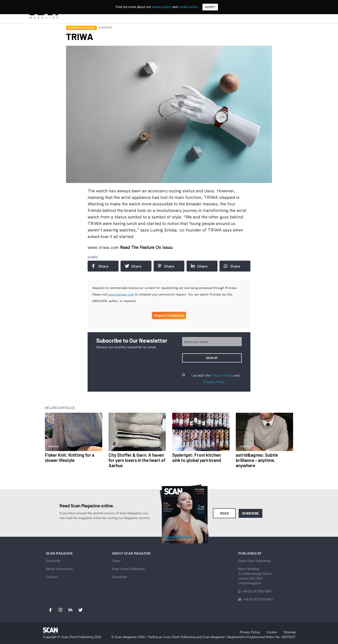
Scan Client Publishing (128, 569)
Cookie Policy (214, 382)
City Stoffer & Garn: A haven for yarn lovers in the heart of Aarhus (137, 460)
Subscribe (251, 513)
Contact (52, 577)
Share (100, 266)
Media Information (59, 569)
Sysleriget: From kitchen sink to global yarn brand (197, 457)
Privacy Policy (222, 375)
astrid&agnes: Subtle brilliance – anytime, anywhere (257, 460)
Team (116, 561)
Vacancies (120, 577)
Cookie (272, 632)
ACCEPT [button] (210, 7)
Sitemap (290, 632)
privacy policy (162, 7)
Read (224, 513)
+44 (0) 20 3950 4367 (257, 591)
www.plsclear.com (121, 294)
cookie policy (188, 7)
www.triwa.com (104, 247)
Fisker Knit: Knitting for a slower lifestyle (70, 457)
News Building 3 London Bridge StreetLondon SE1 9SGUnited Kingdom (255, 576)
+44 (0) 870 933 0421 (258, 599)
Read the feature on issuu (146, 247)
